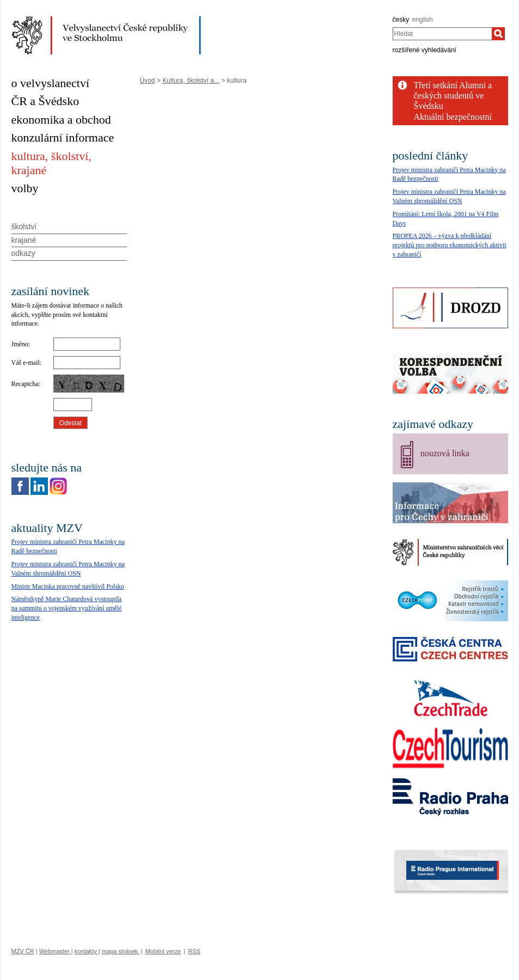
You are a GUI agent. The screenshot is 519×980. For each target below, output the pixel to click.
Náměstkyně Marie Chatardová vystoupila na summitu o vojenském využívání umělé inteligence (67, 608)
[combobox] (442, 34)
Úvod (148, 81)
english (423, 20)
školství (24, 226)
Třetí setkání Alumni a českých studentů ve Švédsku (453, 96)
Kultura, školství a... (191, 81)
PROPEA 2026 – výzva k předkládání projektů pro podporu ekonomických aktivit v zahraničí (450, 245)
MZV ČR (23, 951)
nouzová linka (445, 453)
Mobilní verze (163, 951)
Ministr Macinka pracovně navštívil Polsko (68, 586)
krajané (24, 240)
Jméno (20, 344)
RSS (194, 951)
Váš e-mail (26, 363)
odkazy (23, 253)
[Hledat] (498, 34)
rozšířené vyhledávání (425, 50)
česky (401, 20)
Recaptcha (25, 384)
